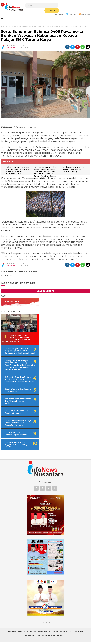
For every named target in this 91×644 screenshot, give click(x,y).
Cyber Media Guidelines (48, 634)
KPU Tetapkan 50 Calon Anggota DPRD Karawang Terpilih (16, 447)
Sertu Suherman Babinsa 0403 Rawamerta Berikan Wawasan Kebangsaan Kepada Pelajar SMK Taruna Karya (42, 36)
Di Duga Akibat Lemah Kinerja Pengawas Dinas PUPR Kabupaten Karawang (17, 425)
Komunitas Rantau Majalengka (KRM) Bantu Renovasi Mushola (15, 403)
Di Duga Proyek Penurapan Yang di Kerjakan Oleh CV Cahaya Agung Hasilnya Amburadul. (20, 351)
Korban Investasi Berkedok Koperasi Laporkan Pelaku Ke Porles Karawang (16, 339)
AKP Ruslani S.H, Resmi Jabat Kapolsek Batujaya (15, 414)
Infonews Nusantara (45, 638)
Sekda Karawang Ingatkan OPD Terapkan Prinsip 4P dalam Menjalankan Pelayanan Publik (18, 171)
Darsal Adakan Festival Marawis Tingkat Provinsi (16, 436)
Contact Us (23, 634)
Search (50, 10)
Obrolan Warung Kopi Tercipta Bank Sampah (15, 392)
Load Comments (45, 291)
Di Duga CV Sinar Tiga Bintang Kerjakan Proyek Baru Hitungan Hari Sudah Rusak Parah (19, 380)
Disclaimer (78, 634)
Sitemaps (12, 634)
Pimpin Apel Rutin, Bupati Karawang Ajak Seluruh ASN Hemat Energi (73, 169)
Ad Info (33, 634)
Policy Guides (66, 634)
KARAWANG (11, 48)
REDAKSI (47, 624)
